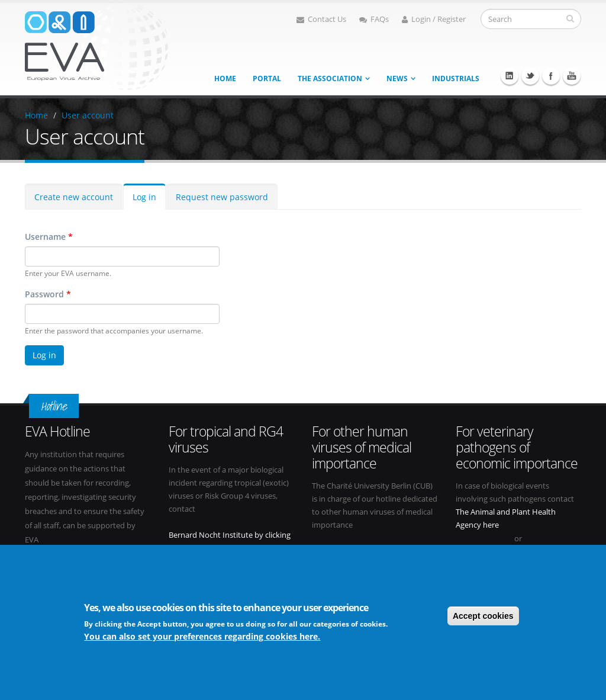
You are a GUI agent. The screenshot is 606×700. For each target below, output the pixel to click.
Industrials (456, 78)
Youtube (572, 76)
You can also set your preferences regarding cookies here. (202, 637)
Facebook (551, 76)
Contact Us (321, 19)
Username (49, 237)
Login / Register (434, 19)
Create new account (74, 197)
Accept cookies (483, 616)
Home (225, 78)
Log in (144, 197)
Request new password (222, 197)
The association (330, 78)
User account (88, 115)
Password (48, 294)
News (397, 78)
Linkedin (510, 76)
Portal (267, 78)
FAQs (374, 19)
